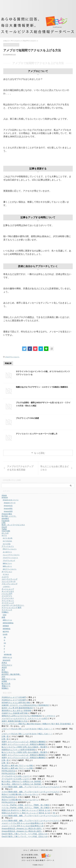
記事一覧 (5, 736)
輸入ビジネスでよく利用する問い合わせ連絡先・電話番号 (24, 747)
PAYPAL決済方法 (8, 771)
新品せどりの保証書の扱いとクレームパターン (20, 794)
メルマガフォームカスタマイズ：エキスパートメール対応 (24, 719)
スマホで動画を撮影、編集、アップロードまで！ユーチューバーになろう (31, 787)
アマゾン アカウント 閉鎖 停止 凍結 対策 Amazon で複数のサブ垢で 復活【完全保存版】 (37, 724)
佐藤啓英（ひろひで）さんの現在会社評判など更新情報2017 (26, 705)
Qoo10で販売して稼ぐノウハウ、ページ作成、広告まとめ (24, 834)
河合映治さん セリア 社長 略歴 (14, 697)
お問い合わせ (34, 850)
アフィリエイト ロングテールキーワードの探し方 (38, 434)
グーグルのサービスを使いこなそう (16, 776)
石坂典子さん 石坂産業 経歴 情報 (15, 713)
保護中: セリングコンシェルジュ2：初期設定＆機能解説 (24, 742)
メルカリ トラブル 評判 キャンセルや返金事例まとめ (23, 823)
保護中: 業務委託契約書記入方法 (14, 721)
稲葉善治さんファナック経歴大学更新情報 (18, 750)
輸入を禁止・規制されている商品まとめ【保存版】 (22, 781)
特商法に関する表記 (47, 850)
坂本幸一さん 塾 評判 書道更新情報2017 (17, 708)
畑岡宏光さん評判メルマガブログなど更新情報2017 (22, 716)
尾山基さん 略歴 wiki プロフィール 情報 (17, 766)
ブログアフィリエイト (12, 357)
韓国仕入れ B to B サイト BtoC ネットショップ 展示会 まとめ (26, 810)
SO (54, 813)
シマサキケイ (50, 716)
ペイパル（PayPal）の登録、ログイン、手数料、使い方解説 (25, 805)
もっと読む (40, 453)
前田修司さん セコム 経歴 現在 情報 (16, 703)
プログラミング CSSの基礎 (28, 418)
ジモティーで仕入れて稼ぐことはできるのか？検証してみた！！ (27, 729)
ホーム (25, 850)
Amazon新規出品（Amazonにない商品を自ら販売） (22, 829)
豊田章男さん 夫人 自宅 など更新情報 (16, 711)
